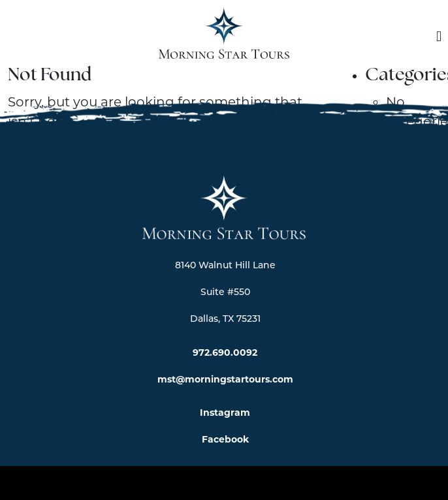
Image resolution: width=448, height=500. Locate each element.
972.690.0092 (225, 352)
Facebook (225, 439)
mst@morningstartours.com (225, 379)
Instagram (225, 413)
